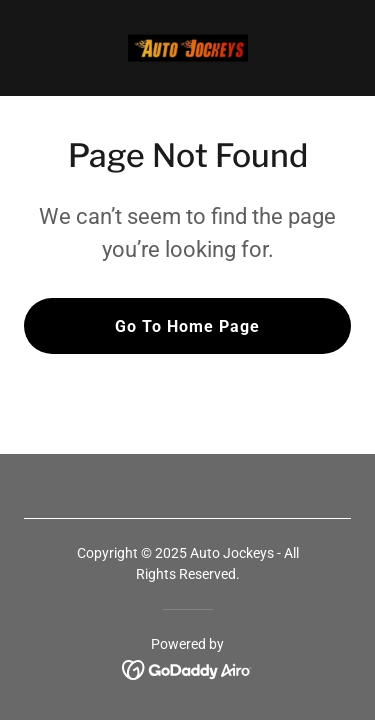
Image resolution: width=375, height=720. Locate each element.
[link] (188, 48)
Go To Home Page (187, 326)
